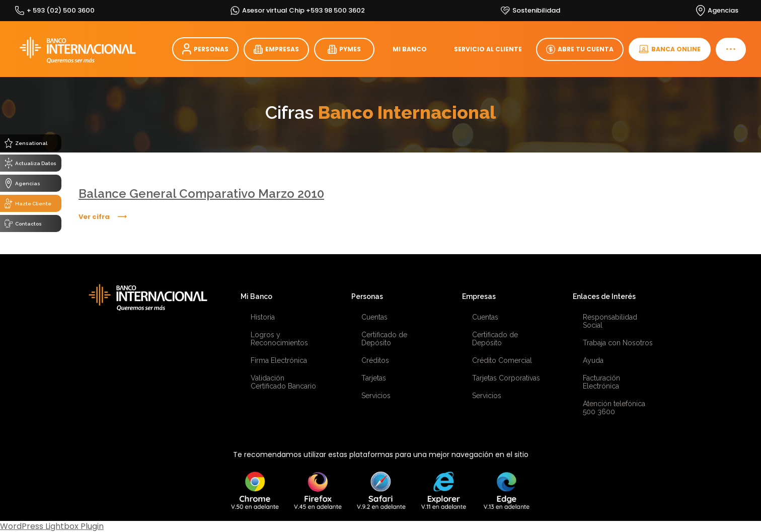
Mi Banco (256, 296)
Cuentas (374, 317)
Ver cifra (94, 217)
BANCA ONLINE (670, 49)
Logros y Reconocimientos (279, 339)
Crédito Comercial (502, 360)
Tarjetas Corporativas (506, 378)
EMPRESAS (276, 49)
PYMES (344, 49)
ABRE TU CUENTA (580, 49)
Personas (367, 296)
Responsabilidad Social (610, 321)
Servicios (376, 396)
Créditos (375, 360)
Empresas (479, 296)
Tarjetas (374, 378)
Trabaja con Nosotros (618, 343)
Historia (263, 317)
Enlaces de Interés (604, 296)
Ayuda (593, 360)
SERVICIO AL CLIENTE (488, 49)
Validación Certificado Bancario (283, 382)
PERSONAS (205, 49)
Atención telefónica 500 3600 (614, 408)
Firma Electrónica (279, 360)
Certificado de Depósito (384, 339)
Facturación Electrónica (601, 382)
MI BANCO (410, 49)
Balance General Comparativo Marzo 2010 (201, 194)
